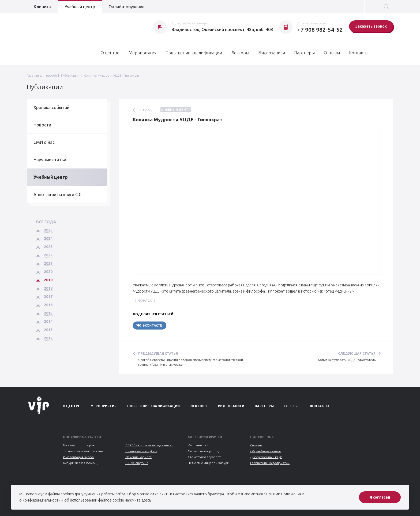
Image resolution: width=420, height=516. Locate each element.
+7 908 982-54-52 (320, 29)
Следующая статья (357, 354)
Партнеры (304, 53)
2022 (48, 255)
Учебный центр (80, 7)
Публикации (70, 75)
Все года (46, 222)
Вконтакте (149, 325)
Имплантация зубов (78, 457)
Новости (42, 125)
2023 (48, 247)
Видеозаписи (272, 53)
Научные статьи (50, 160)
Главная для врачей (42, 75)
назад (148, 110)
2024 (48, 238)
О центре (110, 53)
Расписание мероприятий (270, 463)
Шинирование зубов (141, 451)
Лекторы (240, 53)
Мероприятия (142, 53)
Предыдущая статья (158, 354)
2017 (48, 297)
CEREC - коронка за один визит (149, 445)
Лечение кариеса (138, 457)
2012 (48, 338)
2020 (48, 272)
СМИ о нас (44, 142)
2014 (48, 321)
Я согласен (380, 497)
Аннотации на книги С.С (57, 195)
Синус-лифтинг (137, 463)
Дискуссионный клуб (266, 457)
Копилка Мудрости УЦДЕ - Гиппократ (112, 75)
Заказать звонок (371, 26)
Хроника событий (51, 107)
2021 (48, 263)
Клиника (42, 7)
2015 (48, 313)
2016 (48, 305)
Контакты (359, 53)
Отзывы (332, 53)
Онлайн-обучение (126, 7)
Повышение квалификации (194, 53)
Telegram (182, 325)
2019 (48, 280)
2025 (48, 230)
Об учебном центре (266, 451)
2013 (48, 330)
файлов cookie (111, 500)
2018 (48, 288)
